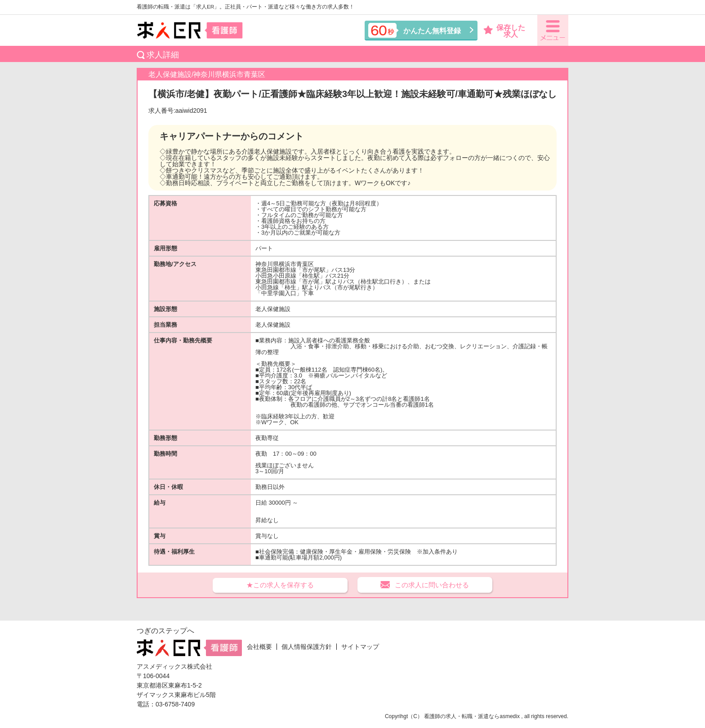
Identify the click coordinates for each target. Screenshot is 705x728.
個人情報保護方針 (307, 647)
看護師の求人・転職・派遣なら (462, 716)
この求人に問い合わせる (432, 585)
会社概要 (259, 647)
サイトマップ (360, 647)
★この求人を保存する (280, 585)
